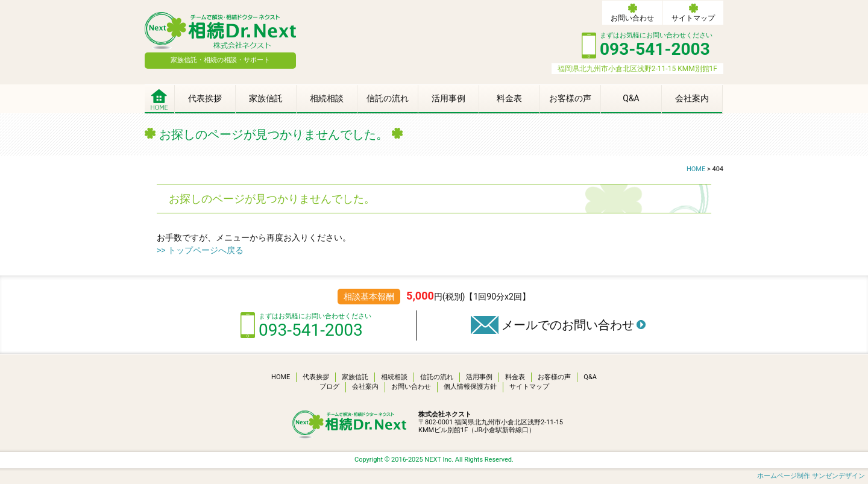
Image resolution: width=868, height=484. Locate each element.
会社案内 (692, 98)
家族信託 (266, 98)
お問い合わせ (632, 18)
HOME (281, 377)
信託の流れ (388, 98)
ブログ (329, 387)
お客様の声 (570, 98)
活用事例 (448, 98)
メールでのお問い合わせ (568, 325)
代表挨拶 (205, 98)
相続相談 (327, 98)
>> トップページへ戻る (200, 250)
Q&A (631, 98)
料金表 (509, 98)
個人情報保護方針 (470, 387)
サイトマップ (693, 18)
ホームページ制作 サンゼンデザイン (811, 476)
